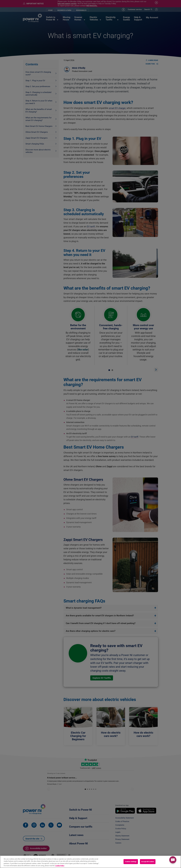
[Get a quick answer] (173, 860)
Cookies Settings (131, 862)
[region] (90, 862)
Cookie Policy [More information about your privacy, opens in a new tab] (60, 866)
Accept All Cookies (148, 862)
